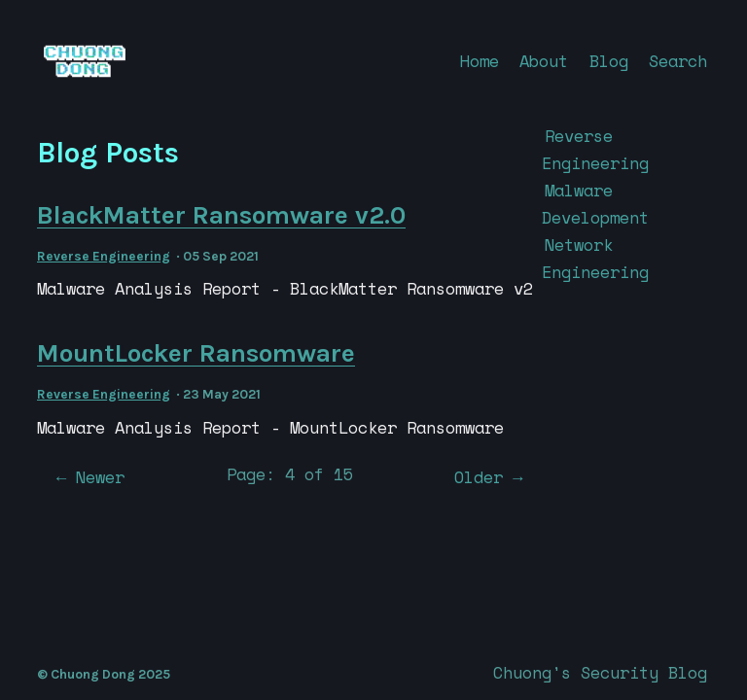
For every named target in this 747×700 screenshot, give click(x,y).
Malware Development (595, 204)
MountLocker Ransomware (196, 353)
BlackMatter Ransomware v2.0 (221, 215)
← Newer (90, 477)
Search (678, 61)
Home (480, 61)
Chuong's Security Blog (600, 672)
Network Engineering (595, 258)
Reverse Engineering (104, 256)
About (544, 61)
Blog (609, 61)
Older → (488, 477)
